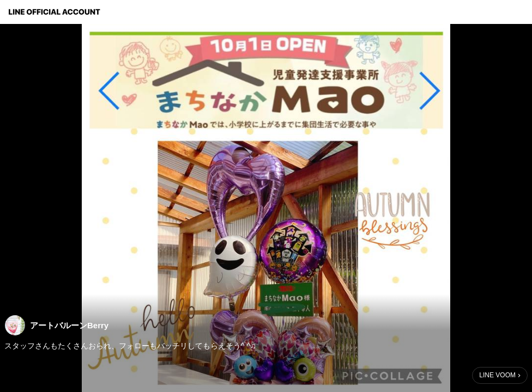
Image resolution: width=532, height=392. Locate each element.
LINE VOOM (497, 375)
